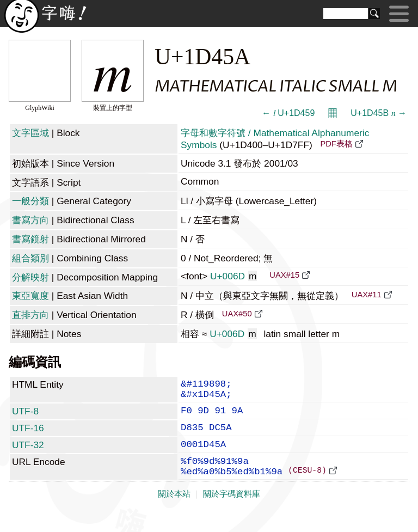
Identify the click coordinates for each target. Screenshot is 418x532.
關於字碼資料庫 (232, 511)
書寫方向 (30, 220)
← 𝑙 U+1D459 (288, 113)
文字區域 (30, 133)
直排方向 (30, 315)
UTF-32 (28, 455)
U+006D (234, 276)
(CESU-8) (307, 487)
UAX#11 (367, 295)
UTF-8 (25, 417)
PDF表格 (337, 144)
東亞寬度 (30, 296)
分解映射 (30, 277)
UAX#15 (284, 275)
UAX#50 (237, 314)
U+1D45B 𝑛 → (379, 113)
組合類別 (30, 258)
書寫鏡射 (30, 239)
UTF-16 (28, 436)
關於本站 (174, 511)
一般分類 (30, 201)
